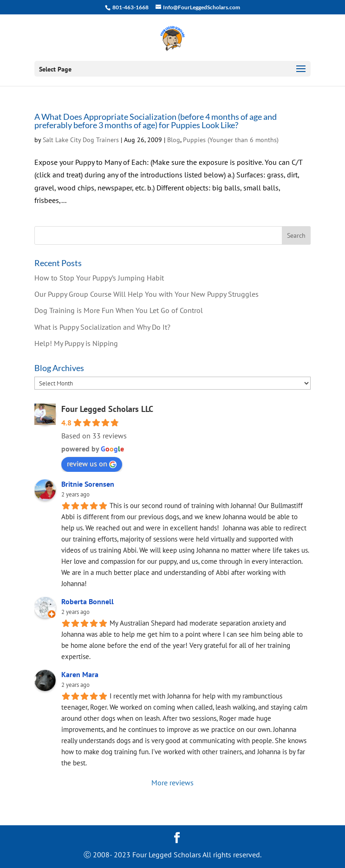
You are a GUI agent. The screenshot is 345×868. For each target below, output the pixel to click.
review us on (92, 463)
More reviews (172, 783)
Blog (174, 140)
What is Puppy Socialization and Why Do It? (102, 327)
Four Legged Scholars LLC (107, 409)
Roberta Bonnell (88, 601)
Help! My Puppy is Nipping (76, 343)
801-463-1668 (130, 7)
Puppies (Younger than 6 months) (231, 140)
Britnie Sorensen (88, 484)
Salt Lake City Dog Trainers (81, 140)
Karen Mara (80, 674)
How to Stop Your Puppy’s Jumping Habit (99, 278)
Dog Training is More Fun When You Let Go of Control (119, 310)
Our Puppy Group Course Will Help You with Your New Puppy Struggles (146, 294)
